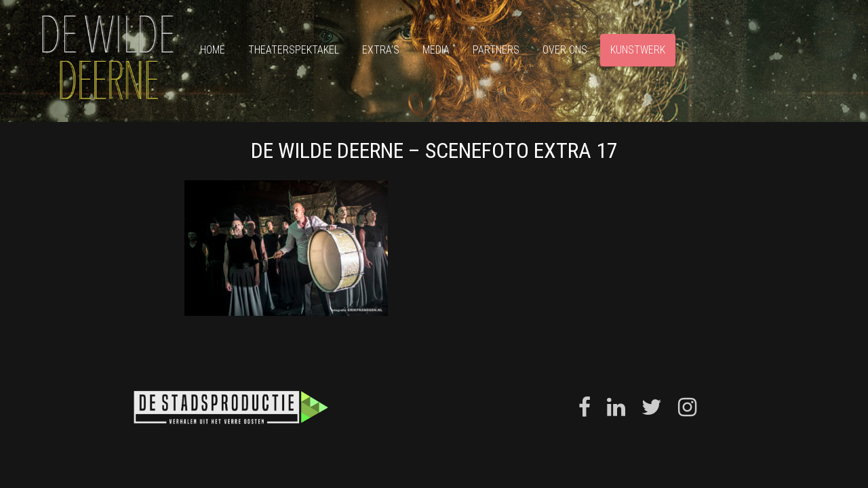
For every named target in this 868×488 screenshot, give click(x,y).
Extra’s (381, 50)
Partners (496, 50)
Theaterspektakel (294, 50)
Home (213, 50)
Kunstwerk (638, 50)
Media (436, 50)
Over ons (565, 50)
